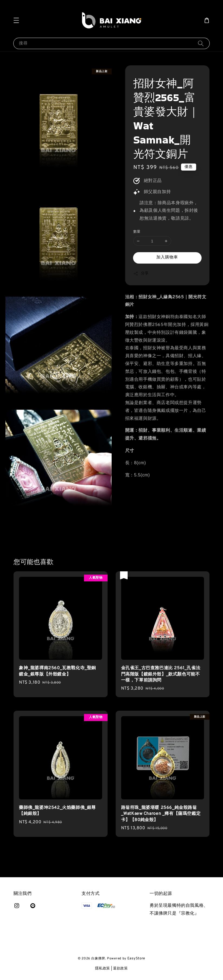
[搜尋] (201, 43)
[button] (16, 20)
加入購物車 (167, 257)
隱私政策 (103, 969)
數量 (137, 232)
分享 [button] (141, 274)
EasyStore (136, 959)
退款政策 (120, 969)
